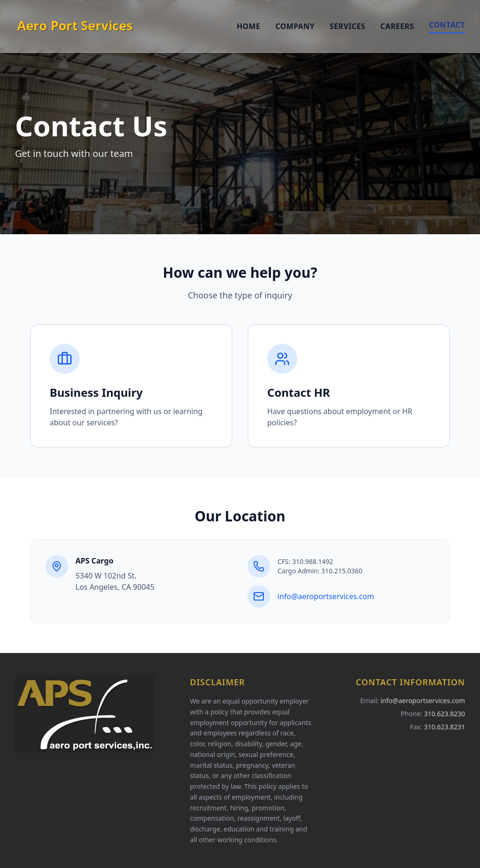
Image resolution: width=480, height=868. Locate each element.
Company (295, 26)
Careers (397, 26)
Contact (447, 25)
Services (347, 26)
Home (249, 26)
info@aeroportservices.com (326, 596)
